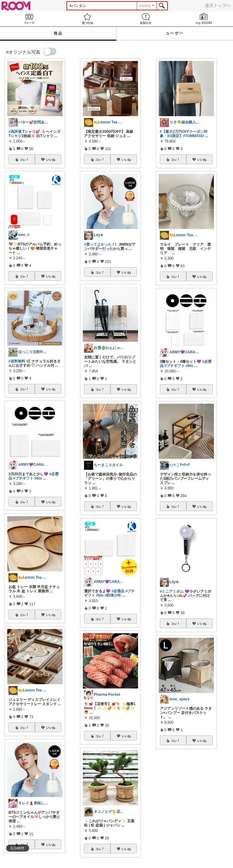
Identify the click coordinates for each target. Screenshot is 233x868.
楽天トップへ (218, 5)
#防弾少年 (113, 595)
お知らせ (146, 19)
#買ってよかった (98, 244)
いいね (51, 160)
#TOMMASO (193, 136)
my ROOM (204, 19)
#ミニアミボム (172, 591)
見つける (87, 19)
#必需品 (118, 591)
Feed (29, 19)
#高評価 (15, 132)
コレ (24, 160)
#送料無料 (17, 361)
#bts (38, 478)
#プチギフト (23, 478)
